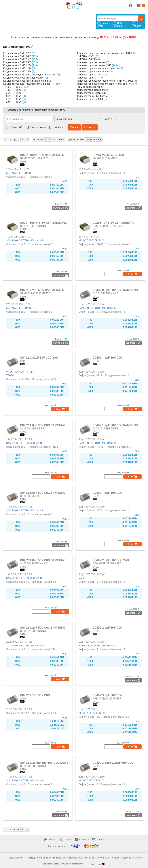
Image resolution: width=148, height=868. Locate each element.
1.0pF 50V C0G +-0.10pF (92, 372)
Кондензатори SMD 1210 (17, 68)
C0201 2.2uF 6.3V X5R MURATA (42, 290)
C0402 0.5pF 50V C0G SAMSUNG (115, 290)
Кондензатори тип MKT (90, 99)
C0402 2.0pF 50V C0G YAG (111, 560)
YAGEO (10, 375)
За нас (138, 858)
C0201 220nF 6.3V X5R (108, 155)
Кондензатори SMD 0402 (17, 56)
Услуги (68, 839)
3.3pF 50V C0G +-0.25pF (92, 777)
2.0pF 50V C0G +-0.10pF (92, 574)
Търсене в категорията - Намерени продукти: (36, 110)
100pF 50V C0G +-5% (18, 169)
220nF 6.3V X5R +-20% (91, 169)
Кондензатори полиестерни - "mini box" (99, 68)
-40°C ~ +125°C (14, 102)
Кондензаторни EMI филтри (92, 96)
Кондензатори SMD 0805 (17, 62)
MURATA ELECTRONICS (19, 173)
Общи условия (16, 858)
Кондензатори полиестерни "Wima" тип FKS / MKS (105, 81)
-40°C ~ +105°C (14, 87)
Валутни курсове (122, 858)
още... (66, 181)
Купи (131, 274)
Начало (52, 839)
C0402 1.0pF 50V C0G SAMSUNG (43, 425)
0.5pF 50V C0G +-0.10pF (92, 304)
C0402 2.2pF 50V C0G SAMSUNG (43, 628)
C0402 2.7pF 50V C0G (35, 695)
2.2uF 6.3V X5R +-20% (18, 304)
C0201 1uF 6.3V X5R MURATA (113, 223)
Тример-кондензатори (89, 87)
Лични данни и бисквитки (52, 858)
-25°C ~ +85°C (13, 93)
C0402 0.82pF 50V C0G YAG (39, 358)
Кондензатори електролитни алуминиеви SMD (103, 53)
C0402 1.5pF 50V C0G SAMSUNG (43, 493)
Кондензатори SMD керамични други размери (30, 75)
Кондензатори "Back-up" (90, 90)
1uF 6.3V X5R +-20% (90, 237)
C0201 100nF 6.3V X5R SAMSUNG (44, 223)
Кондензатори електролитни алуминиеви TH (29, 84)
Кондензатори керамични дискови (23, 78)
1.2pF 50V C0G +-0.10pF (92, 439)
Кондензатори (13, 47)
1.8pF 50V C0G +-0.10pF (19, 574)
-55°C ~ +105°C (14, 96)
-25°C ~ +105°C (14, 99)
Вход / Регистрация (131, 5)
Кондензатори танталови (91, 62)
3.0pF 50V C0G (87, 709)
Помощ (101, 839)
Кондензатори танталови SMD (94, 65)
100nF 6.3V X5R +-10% (19, 237)
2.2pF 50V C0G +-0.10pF (19, 642)
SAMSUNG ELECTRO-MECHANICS (25, 240)
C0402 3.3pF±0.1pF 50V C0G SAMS (44, 763)
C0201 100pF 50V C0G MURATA (42, 155)
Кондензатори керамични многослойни (26, 81)
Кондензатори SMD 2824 (17, 72)
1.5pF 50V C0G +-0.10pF (19, 507)
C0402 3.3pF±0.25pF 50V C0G (113, 763)
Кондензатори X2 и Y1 (89, 75)
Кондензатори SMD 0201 (17, 53)
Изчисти (90, 127)
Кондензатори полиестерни (92, 72)
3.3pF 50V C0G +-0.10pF (19, 777)
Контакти (84, 839)
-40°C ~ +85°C (13, 90)
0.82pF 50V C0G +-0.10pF (20, 372)
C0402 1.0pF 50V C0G (107, 358)
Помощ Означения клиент (82, 858)
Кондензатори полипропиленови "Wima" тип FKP (104, 84)
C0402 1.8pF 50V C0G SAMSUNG (43, 560)
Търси (140, 18)
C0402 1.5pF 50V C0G (107, 493)
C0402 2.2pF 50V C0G (107, 628)
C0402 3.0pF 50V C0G (107, 695)
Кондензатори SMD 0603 (17, 59)
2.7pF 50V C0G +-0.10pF (19, 709)
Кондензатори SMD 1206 (17, 65)
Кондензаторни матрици (91, 93)
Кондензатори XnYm (88, 78)
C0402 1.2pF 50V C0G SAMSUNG (115, 425)
